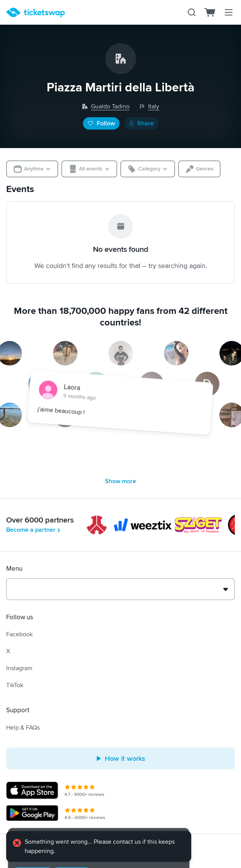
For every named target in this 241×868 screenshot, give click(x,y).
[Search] (192, 12)
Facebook (19, 634)
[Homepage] (35, 13)
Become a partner (34, 530)
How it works (120, 758)
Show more (120, 481)
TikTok (15, 685)
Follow (101, 123)
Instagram (19, 668)
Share (141, 123)
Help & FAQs (23, 728)
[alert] (99, 847)
